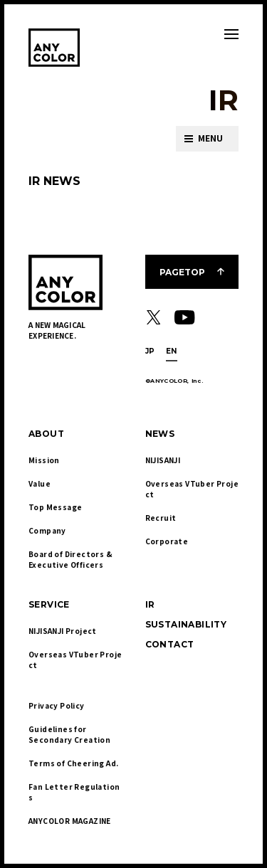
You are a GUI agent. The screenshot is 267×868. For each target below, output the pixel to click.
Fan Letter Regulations (74, 792)
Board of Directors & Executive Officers (71, 559)
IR (150, 604)
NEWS (160, 434)
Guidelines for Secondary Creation (69, 734)
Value (40, 483)
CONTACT (170, 644)
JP (150, 351)
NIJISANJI (163, 460)
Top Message (55, 507)
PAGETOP (182, 272)
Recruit (161, 518)
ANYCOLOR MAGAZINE (70, 821)
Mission (44, 460)
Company (47, 530)
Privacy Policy (57, 705)
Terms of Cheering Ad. (73, 763)
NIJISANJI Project (63, 631)
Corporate (167, 541)
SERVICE (49, 604)
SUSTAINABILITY (186, 624)
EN (172, 351)
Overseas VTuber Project (192, 489)
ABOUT (46, 434)
